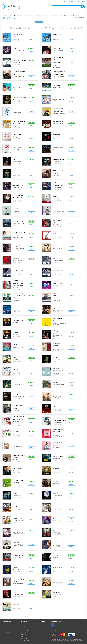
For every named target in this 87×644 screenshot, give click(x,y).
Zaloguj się (72, 1)
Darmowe (23, 632)
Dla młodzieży (24, 630)
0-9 (7, 28)
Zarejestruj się (81, 1)
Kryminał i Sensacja (8, 16)
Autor (47, 22)
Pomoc (64, 1)
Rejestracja (39, 626)
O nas (5, 626)
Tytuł (38, 22)
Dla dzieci (23, 624)
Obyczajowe (18, 16)
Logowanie (39, 624)
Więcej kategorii (80, 18)
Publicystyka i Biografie (42, 16)
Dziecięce (32, 16)
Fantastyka (25, 16)
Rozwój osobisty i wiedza (56, 16)
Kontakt (5, 630)
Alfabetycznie (24, 638)
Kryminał (23, 628)
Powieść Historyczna (74, 16)
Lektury (23, 636)
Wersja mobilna (7, 632)
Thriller (65, 16)
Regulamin (6, 628)
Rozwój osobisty (25, 634)
